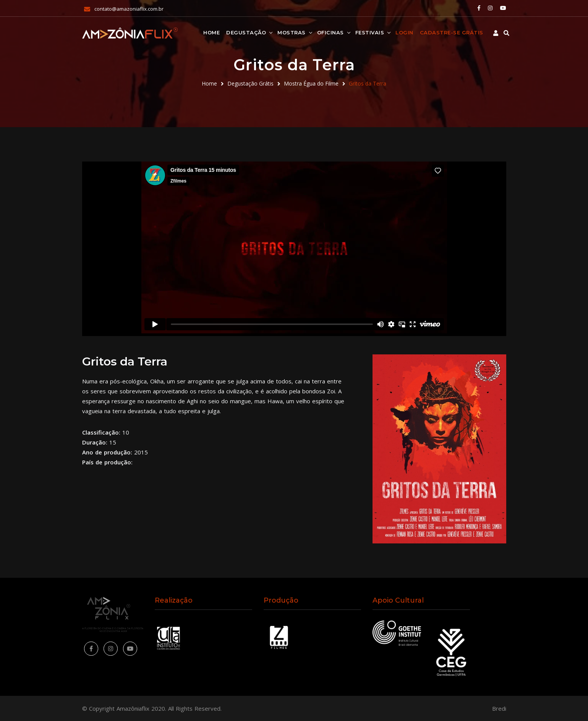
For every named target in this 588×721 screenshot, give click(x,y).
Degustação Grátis (250, 83)
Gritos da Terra (368, 83)
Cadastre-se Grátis (444, 32)
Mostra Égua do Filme (311, 83)
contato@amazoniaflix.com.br (129, 8)
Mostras (284, 32)
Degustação (238, 32)
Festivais (362, 32)
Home (204, 32)
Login (397, 32)
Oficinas (323, 32)
